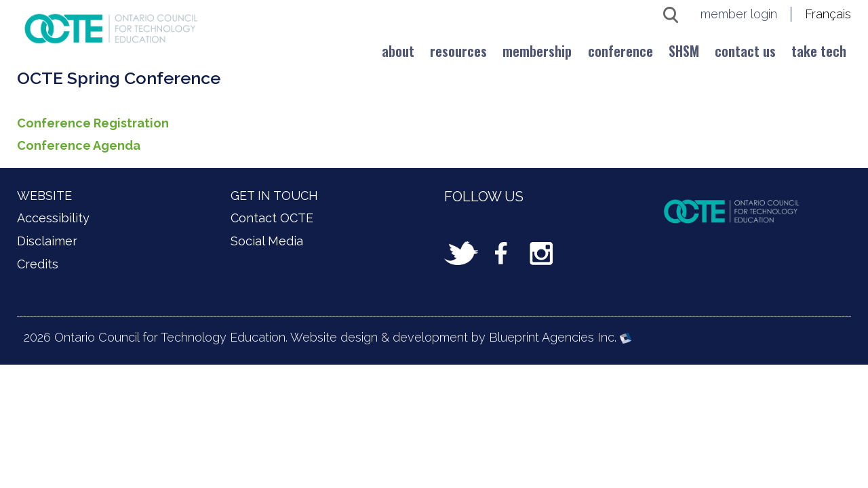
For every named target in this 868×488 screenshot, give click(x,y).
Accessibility (53, 218)
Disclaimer (47, 241)
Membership (537, 51)
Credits (38, 264)
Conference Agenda (79, 145)
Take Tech (819, 51)
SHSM (684, 51)
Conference (620, 51)
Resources (458, 51)
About (398, 51)
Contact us (745, 51)
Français (828, 14)
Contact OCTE (272, 218)
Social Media (267, 241)
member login (739, 14)
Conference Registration (93, 123)
